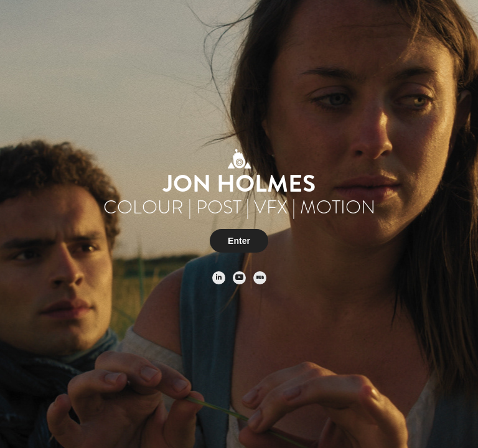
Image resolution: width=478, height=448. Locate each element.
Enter (239, 241)
